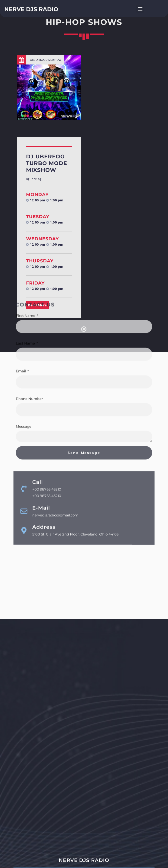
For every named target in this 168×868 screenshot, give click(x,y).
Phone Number (29, 311)
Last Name (26, 256)
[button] (140, 9)
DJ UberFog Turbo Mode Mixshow (47, 163)
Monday (37, 195)
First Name (26, 228)
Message (24, 339)
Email (21, 283)
